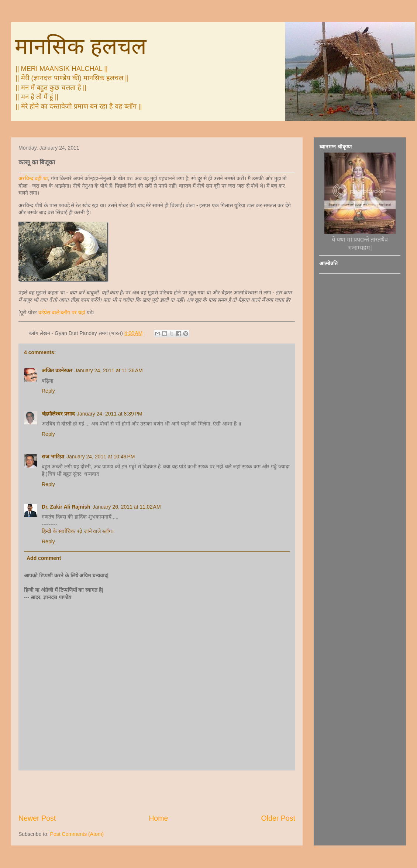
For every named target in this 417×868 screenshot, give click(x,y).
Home (158, 818)
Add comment (44, 558)
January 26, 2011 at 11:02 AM (127, 507)
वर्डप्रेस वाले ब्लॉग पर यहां (62, 312)
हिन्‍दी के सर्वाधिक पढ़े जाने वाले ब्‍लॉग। (78, 531)
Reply (48, 391)
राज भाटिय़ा (53, 457)
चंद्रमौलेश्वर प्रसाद (58, 414)
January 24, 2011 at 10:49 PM (101, 457)
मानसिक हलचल (81, 46)
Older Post (278, 818)
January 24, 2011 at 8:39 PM (110, 414)
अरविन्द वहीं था (33, 178)
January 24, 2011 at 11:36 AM (109, 370)
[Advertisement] (157, 792)
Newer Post (37, 818)
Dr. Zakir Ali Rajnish (66, 507)
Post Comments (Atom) (77, 834)
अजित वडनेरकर (57, 370)
